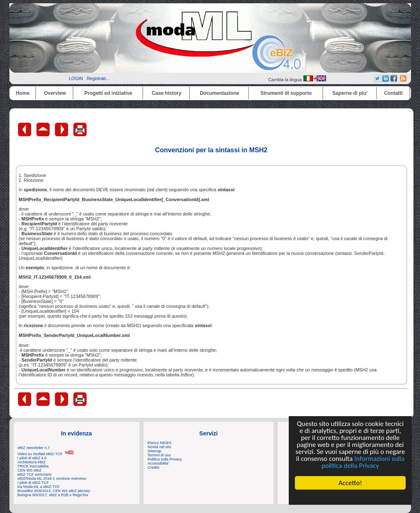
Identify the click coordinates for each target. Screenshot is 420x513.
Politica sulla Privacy (165, 459)
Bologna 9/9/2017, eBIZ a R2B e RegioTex (53, 495)
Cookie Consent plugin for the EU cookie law (350, 497)
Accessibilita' (158, 463)
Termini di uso (159, 455)
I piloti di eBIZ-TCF (33, 483)
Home (23, 93)
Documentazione (219, 93)
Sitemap (155, 451)
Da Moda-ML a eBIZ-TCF (39, 487)
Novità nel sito (160, 447)
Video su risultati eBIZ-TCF (46, 454)
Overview (55, 93)
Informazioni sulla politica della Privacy (363, 462)
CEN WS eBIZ (30, 470)
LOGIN (76, 78)
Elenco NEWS (160, 443)
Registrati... (98, 78)
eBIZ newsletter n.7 (34, 448)
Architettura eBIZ (32, 462)
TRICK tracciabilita (33, 466)
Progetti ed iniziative (108, 93)
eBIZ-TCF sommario (35, 474)
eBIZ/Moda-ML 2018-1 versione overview (52, 479)
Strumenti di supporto (286, 93)
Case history (167, 93)
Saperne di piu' (350, 93)
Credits (154, 467)
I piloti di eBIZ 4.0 (32, 458)
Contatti (393, 93)
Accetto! (350, 483)
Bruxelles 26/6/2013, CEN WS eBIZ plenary (54, 491)
